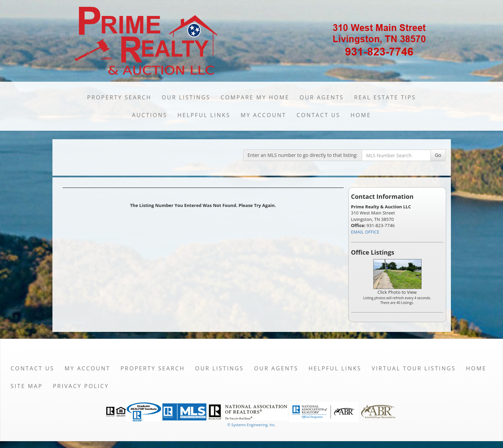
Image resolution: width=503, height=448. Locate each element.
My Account (263, 115)
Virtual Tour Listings (414, 368)
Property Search (119, 97)
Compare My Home (255, 97)
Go (438, 155)
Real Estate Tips (385, 97)
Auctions (150, 115)
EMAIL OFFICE (365, 232)
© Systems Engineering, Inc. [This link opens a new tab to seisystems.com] (251, 425)
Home (361, 115)
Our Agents (322, 97)
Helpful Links (204, 115)
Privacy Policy (81, 386)
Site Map (27, 386)
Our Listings (186, 97)
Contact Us (319, 115)
